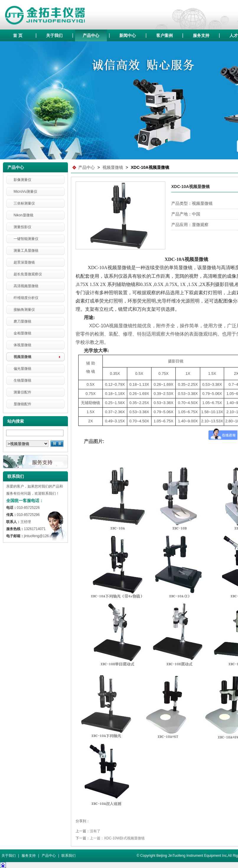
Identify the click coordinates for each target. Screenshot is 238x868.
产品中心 (91, 35)
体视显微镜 (22, 345)
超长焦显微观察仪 (28, 274)
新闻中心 (128, 35)
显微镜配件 (22, 404)
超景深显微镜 (24, 262)
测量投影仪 (22, 227)
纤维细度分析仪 (26, 298)
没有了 (95, 831)
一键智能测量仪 (26, 239)
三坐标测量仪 (24, 203)
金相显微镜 (22, 333)
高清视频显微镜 (26, 286)
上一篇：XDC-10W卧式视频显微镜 (117, 838)
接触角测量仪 (24, 310)
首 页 (18, 35)
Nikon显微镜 (23, 215)
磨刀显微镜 (22, 321)
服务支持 (201, 35)
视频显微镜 (22, 357)
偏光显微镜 (22, 369)
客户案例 (164, 35)
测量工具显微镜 (26, 251)
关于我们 (54, 35)
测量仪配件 (22, 392)
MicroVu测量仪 (25, 192)
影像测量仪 (22, 180)
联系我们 (69, 856)
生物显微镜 (22, 380)
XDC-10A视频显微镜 (150, 167)
